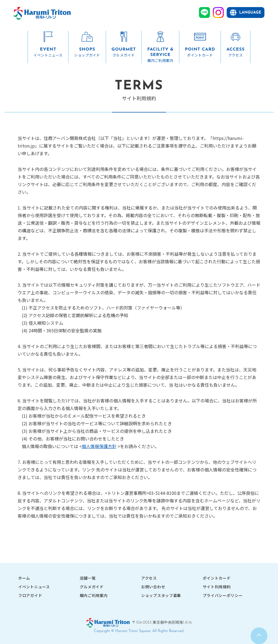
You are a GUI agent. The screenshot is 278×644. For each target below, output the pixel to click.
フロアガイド (30, 595)
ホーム (24, 578)
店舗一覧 (88, 578)
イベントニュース (34, 587)
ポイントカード (217, 578)
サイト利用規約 (217, 587)
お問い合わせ (153, 587)
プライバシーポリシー (223, 595)
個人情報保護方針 (99, 446)
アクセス (149, 578)
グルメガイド (92, 587)
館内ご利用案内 (94, 595)
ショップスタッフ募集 (161, 595)
